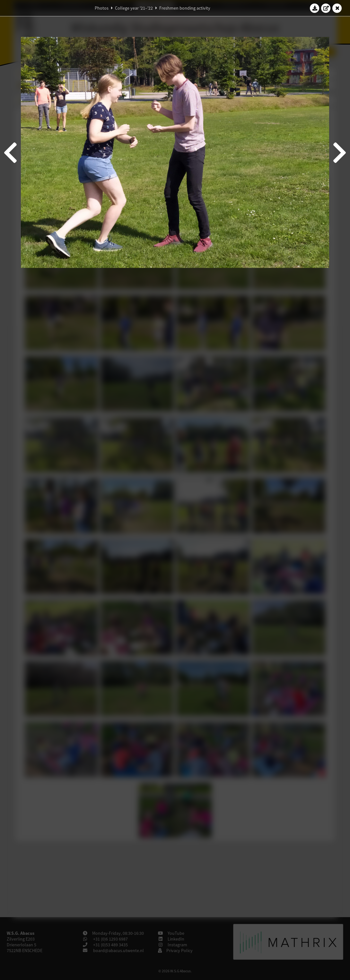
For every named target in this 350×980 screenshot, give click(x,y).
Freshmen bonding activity (185, 8)
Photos (102, 8)
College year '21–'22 (134, 8)
